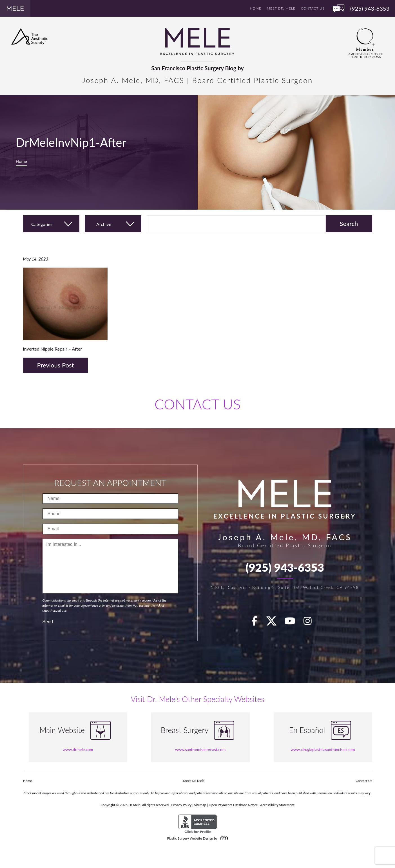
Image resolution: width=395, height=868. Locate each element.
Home (256, 8)
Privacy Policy (181, 805)
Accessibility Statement (277, 805)
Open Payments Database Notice (233, 805)
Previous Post (56, 365)
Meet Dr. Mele (281, 8)
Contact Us (313, 8)
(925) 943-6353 (285, 568)
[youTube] (293, 623)
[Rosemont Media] (223, 838)
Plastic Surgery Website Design (190, 838)
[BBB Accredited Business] (197, 824)
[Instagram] (311, 623)
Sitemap (200, 805)
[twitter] (274, 623)
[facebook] (258, 623)
